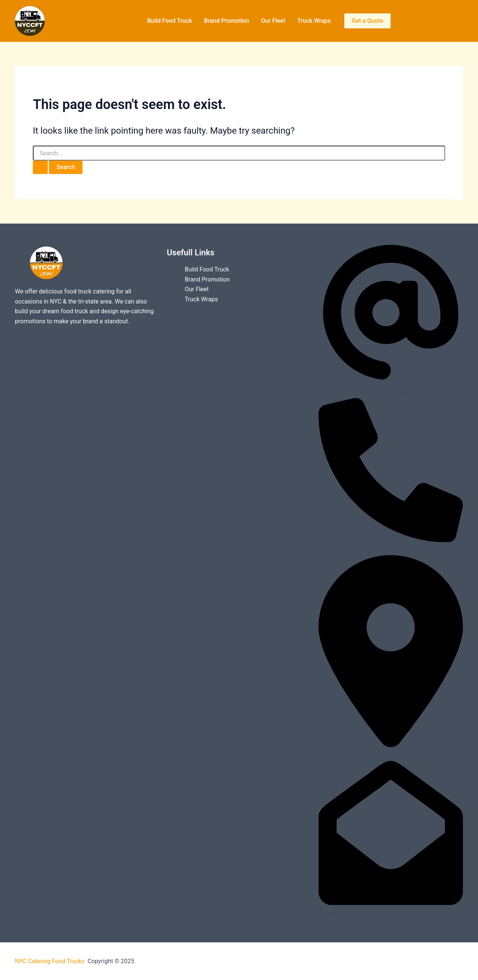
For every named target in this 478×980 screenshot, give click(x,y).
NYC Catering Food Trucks (50, 961)
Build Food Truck (170, 21)
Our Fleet (273, 21)
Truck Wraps (314, 21)
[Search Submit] (40, 167)
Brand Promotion (226, 21)
